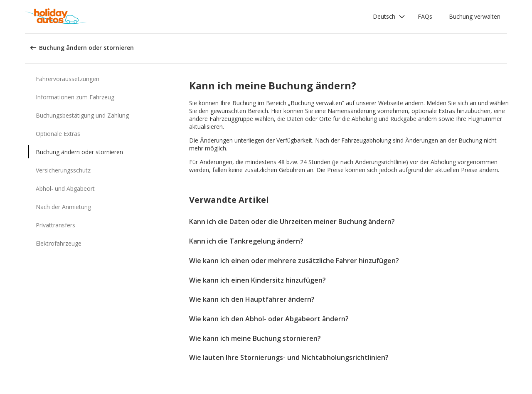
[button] (389, 17)
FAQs (425, 16)
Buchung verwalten (475, 16)
